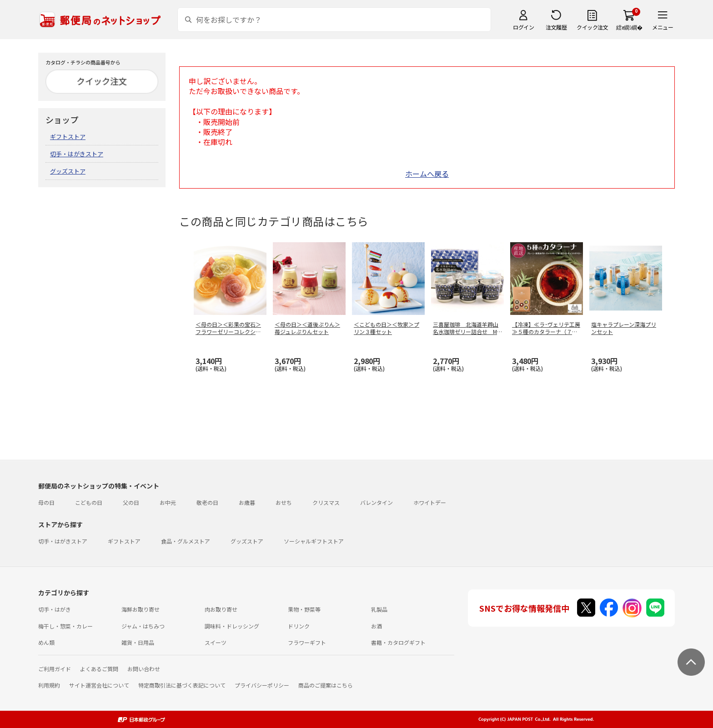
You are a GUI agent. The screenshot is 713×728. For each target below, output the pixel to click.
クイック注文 (592, 27)
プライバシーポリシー (262, 685)
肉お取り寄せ (221, 609)
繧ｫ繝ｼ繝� (629, 27)
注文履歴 (556, 27)
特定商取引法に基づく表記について (182, 685)
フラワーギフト (307, 642)
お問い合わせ (144, 669)
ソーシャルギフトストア (314, 541)
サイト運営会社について (99, 685)
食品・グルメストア (186, 541)
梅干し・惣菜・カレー (65, 626)
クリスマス (326, 502)
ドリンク (299, 626)
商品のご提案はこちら (326, 685)
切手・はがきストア (77, 154)
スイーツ (216, 642)
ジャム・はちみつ (143, 626)
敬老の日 (207, 502)
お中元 (168, 502)
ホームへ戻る (427, 174)
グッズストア (68, 171)
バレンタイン (377, 502)
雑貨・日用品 (138, 642)
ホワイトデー (430, 502)
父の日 (131, 502)
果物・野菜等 (304, 609)
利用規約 (49, 685)
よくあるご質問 (99, 669)
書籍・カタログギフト (398, 642)
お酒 (377, 626)
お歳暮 (247, 502)
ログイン (523, 27)
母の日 (46, 502)
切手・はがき (55, 609)
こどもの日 (89, 502)
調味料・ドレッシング (232, 626)
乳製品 (379, 609)
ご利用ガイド (55, 669)
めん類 (46, 642)
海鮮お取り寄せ (141, 609)
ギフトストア (68, 137)
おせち (284, 502)
